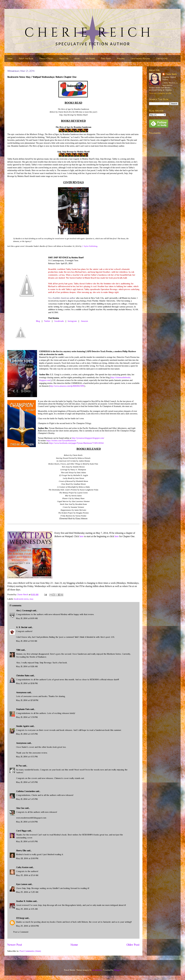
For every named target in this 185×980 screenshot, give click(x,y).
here (81, 536)
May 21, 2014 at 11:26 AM (27, 666)
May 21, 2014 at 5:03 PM (27, 782)
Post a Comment (21, 932)
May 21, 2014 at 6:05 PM (27, 841)
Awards (121, 58)
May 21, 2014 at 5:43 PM (27, 799)
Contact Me (162, 58)
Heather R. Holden (24, 901)
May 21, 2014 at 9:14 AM (27, 641)
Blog (38, 321)
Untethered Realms (140, 58)
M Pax (19, 766)
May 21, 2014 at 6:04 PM (27, 822)
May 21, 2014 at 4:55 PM (27, 757)
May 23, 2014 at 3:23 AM (27, 892)
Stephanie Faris (23, 709)
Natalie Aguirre (23, 726)
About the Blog (26, 58)
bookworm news (21, 599)
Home (10, 58)
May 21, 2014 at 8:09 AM (27, 618)
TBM (18, 650)
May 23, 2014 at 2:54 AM (27, 875)
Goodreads (59, 321)
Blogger (117, 970)
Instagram (72, 321)
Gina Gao (20, 808)
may (31, 599)
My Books (90, 58)
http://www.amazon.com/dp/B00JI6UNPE (67, 386)
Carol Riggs (21, 831)
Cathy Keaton (22, 867)
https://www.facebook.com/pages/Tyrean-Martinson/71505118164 (76, 443)
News (77, 58)
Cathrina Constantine (26, 791)
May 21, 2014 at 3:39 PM (27, 717)
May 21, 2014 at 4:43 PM (27, 734)
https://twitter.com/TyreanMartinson (61, 441)
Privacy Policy (46, 58)
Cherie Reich (171, 74)
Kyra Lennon (22, 884)
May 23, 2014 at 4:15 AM (27, 909)
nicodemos (97, 970)
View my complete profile (160, 93)
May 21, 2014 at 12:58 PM (27, 700)
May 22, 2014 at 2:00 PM (27, 858)
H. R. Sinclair (22, 627)
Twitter (47, 321)
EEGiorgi (20, 918)
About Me (64, 58)
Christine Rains (23, 676)
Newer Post (15, 945)
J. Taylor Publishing (90, 246)
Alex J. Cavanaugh (24, 611)
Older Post (133, 945)
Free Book (106, 58)
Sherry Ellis (21, 851)
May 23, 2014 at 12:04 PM (28, 926)
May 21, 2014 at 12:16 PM (27, 683)
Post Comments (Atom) (30, 951)
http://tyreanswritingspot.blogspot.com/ (88, 438)
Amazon (84, 321)
